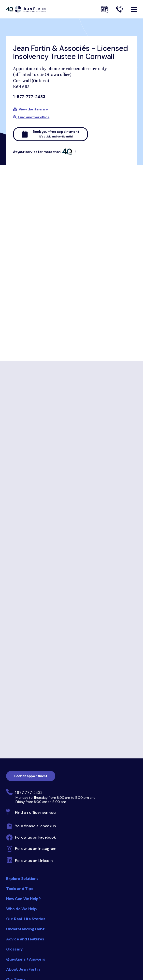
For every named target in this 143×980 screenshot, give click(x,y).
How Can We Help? (23, 899)
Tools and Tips (20, 889)
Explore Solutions (22, 879)
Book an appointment (31, 776)
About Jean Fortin (23, 969)
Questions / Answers (26, 959)
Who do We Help (21, 909)
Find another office (31, 117)
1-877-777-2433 (29, 97)
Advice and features (25, 939)
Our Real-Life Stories (26, 919)
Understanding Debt (25, 929)
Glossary (14, 949)
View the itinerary (33, 109)
